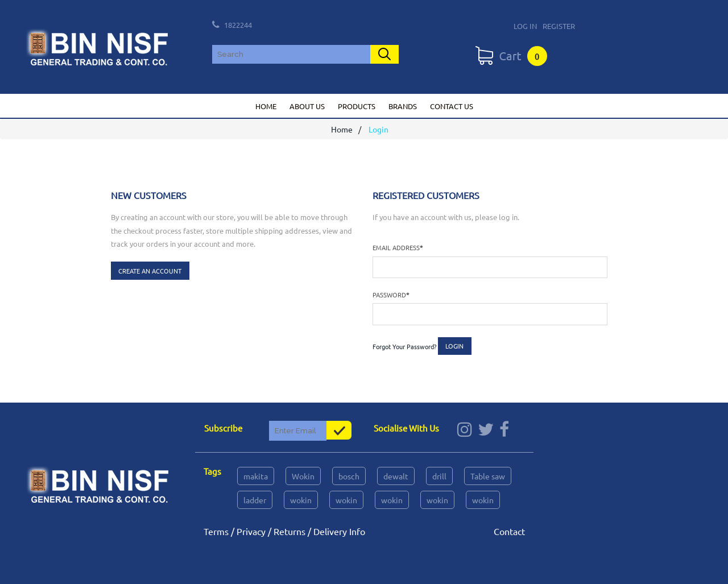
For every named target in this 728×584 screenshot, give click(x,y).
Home (266, 106)
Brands (403, 106)
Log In (525, 26)
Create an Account (150, 271)
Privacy (251, 531)
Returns (289, 531)
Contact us (452, 106)
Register (559, 26)
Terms (216, 531)
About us (307, 106)
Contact (509, 531)
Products (357, 106)
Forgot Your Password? (405, 346)
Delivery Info (339, 531)
